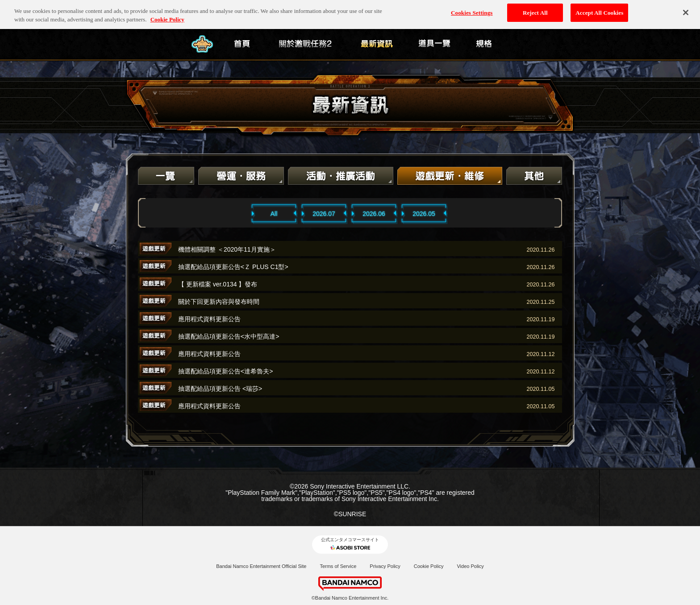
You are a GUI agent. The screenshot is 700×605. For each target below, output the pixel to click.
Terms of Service (338, 566)
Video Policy (470, 566)
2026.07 (324, 214)
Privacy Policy (385, 566)
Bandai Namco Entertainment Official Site (261, 566)
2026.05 (424, 214)
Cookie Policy (429, 566)
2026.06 (374, 214)
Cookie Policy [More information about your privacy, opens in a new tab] (167, 15)
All (274, 214)
